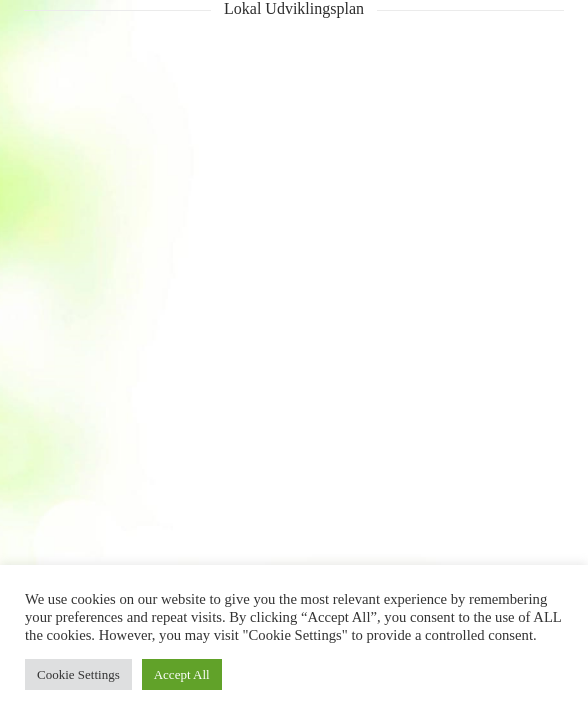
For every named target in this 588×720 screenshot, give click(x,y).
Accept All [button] (182, 674)
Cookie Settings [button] (78, 674)
